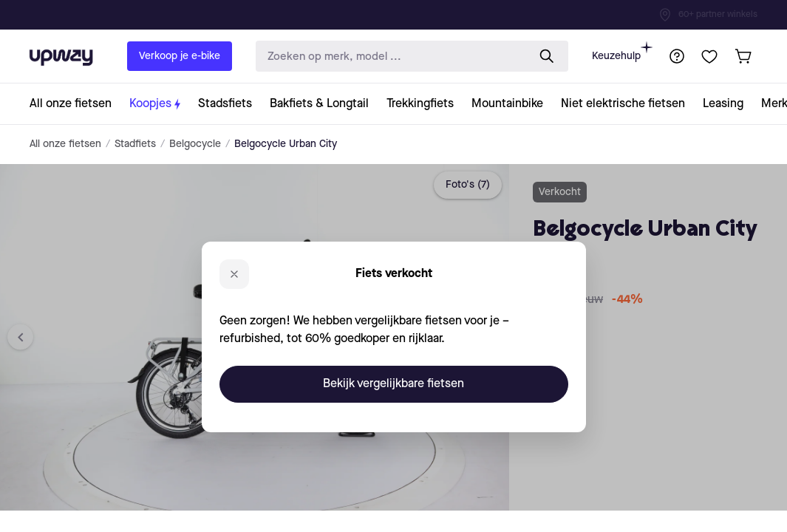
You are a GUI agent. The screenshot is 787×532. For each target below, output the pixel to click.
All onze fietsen (65, 144)
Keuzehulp (622, 51)
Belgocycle (195, 144)
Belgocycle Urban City (286, 144)
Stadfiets (135, 144)
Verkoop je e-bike (180, 56)
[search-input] (388, 57)
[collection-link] (75, 104)
